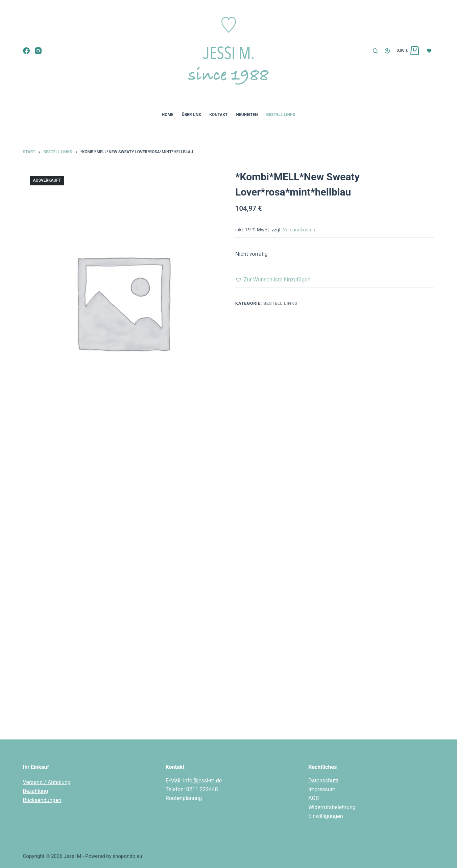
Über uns (191, 115)
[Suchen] (375, 51)
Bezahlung (35, 791)
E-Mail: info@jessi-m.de (194, 781)
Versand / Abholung (47, 782)
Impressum (322, 789)
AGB (314, 798)
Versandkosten (299, 230)
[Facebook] (26, 51)
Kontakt (219, 115)
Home (168, 115)
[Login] (387, 51)
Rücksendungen (42, 800)
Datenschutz (323, 781)
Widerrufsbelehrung (332, 807)
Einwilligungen (326, 816)
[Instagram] (38, 51)
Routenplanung (184, 798)
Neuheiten (247, 115)
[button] (273, 280)
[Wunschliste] (430, 50)
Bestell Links (281, 115)
